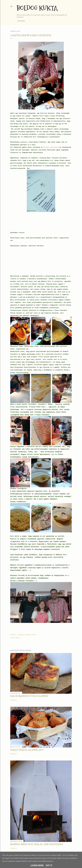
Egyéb (18, 638)
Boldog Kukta (37, 8)
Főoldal (21, 21)
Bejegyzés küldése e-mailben (27, 635)
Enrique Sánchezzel (51, 147)
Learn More (37, 865)
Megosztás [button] (14, 635)
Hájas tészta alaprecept (27, 750)
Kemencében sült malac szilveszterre (37, 844)
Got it (49, 865)
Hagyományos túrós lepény (29, 696)
